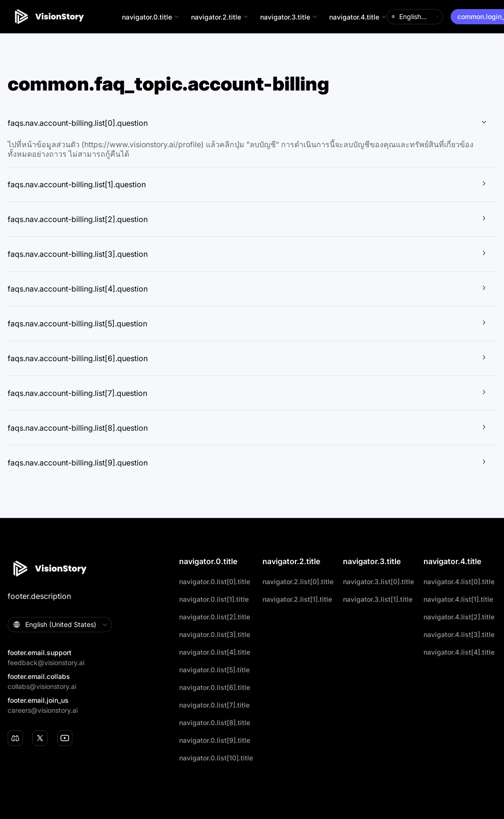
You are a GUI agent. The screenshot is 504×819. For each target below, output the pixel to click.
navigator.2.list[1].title (297, 599)
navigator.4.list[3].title (459, 634)
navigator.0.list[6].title (215, 687)
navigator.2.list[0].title (298, 581)
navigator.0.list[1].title (214, 599)
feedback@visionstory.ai (46, 662)
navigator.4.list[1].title (458, 599)
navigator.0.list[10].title (216, 758)
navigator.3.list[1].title (378, 599)
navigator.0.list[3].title (215, 634)
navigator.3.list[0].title (378, 581)
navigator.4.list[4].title (459, 652)
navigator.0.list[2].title (215, 617)
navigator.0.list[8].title (215, 723)
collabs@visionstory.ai (42, 686)
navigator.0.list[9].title (215, 740)
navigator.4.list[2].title (459, 617)
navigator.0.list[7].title (214, 705)
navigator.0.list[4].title (215, 652)
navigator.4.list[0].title (459, 581)
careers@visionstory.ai (43, 710)
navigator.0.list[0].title (215, 581)
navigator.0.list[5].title (214, 670)
